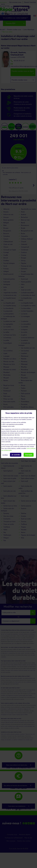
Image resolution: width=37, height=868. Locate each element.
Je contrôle (16, 455)
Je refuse (5, 455)
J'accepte (29, 455)
